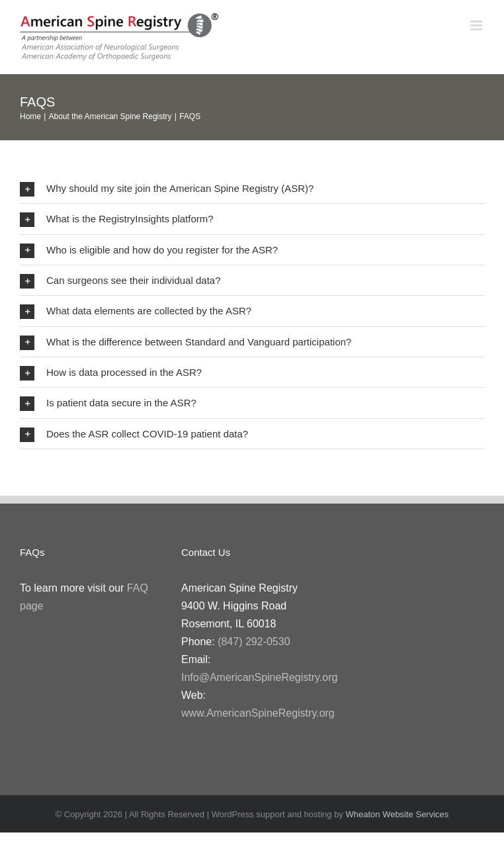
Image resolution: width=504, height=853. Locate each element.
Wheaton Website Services (397, 814)
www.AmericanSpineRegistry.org (258, 713)
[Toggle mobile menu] (477, 25)
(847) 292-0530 (254, 642)
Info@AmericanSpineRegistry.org (260, 677)
